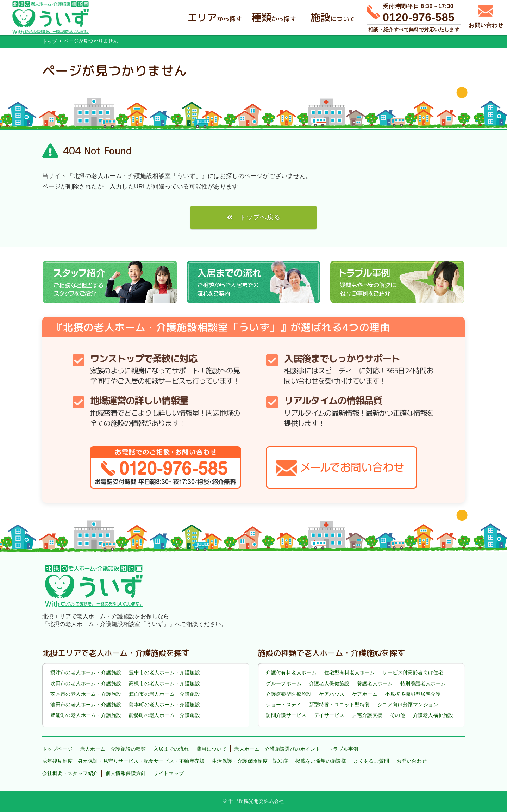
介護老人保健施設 (329, 683)
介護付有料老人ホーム (291, 673)
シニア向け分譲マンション (408, 705)
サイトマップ (169, 773)
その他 (398, 715)
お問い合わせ (412, 761)
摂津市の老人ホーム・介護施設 (86, 673)
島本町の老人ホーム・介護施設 (164, 705)
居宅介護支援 (367, 715)
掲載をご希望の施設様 (321, 761)
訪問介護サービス (286, 715)
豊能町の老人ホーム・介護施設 (86, 715)
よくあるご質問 (371, 761)
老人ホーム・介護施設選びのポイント (277, 749)
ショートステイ (284, 705)
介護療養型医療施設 (289, 694)
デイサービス (329, 715)
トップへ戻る (260, 217)
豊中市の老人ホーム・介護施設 (164, 673)
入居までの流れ (171, 749)
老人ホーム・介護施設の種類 (113, 749)
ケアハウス (332, 694)
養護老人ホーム (375, 683)
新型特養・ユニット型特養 (340, 705)
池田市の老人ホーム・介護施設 (86, 705)
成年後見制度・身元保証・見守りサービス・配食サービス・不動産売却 (123, 761)
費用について (212, 749)
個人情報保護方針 (126, 773)
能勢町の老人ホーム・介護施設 (164, 715)
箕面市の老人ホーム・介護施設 (164, 694)
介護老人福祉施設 (433, 715)
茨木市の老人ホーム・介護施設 (86, 694)
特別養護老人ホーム (423, 683)
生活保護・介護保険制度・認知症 (250, 761)
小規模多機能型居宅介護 (413, 694)
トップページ (57, 749)
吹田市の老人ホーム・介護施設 (86, 683)
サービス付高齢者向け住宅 (413, 673)
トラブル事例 (343, 749)
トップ (50, 41)
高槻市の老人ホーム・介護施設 (164, 683)
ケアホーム (365, 694)
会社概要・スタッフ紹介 (70, 773)
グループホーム (284, 683)
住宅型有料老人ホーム (350, 673)
